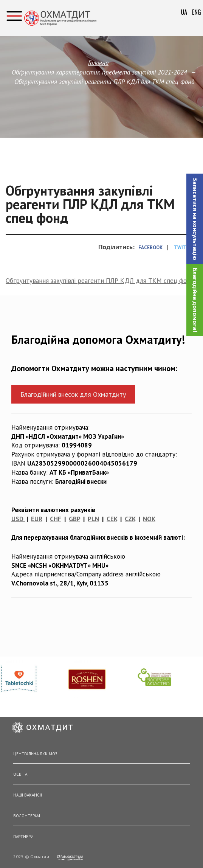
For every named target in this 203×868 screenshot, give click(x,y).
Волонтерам (27, 816)
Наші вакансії (28, 795)
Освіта (20, 774)
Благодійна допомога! (195, 300)
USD (17, 519)
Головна (98, 63)
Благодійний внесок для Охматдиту (73, 394)
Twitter (185, 248)
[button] (195, 219)
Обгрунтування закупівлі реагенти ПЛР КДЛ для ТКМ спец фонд (100, 281)
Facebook (150, 248)
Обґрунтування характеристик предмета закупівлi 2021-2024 (99, 72)
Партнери (23, 837)
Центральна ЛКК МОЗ (35, 754)
